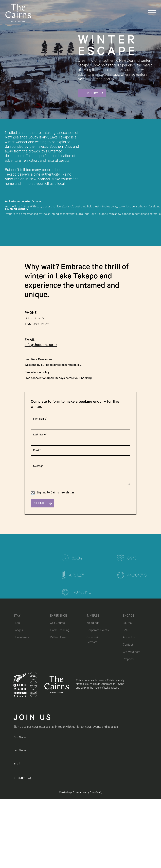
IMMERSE (93, 616)
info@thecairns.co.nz (41, 345)
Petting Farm (58, 638)
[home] (18, 13)
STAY (17, 616)
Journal (128, 623)
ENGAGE (129, 616)
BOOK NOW (90, 93)
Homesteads (21, 638)
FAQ (126, 631)
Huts (17, 623)
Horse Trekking (60, 631)
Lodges (18, 631)
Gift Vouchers (131, 652)
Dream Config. (96, 793)
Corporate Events (98, 631)
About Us (129, 638)
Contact (128, 645)
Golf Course (57, 623)
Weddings (93, 623)
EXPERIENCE (58, 616)
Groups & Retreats (93, 640)
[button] (145, 13)
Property (128, 660)
